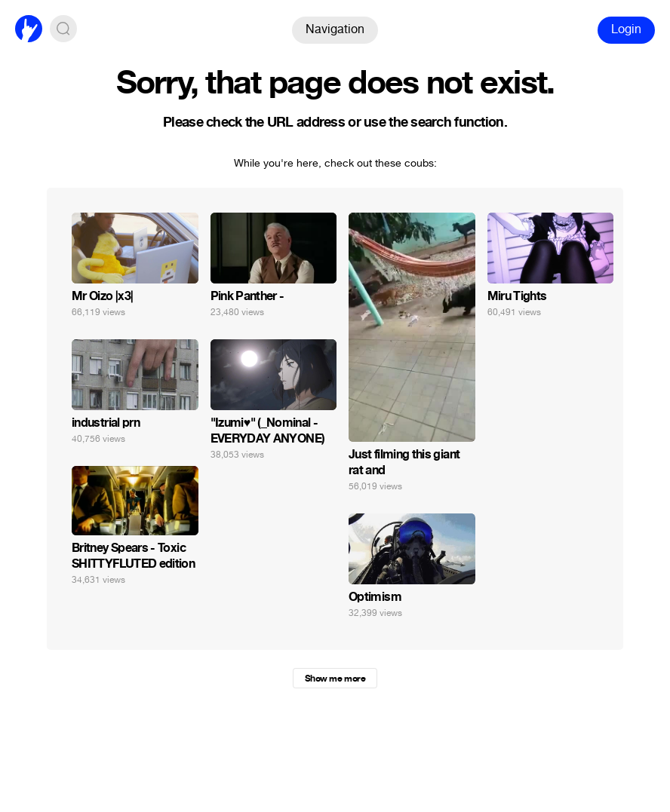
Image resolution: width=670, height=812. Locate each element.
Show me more (335, 679)
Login (626, 29)
